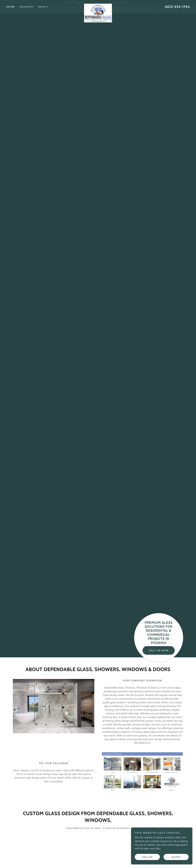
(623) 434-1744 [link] (177, 13)
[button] (43, 13)
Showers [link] (26, 13)
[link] (98, 11)
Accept (176, 857)
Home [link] (10, 13)
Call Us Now (159, 650)
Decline (147, 857)
